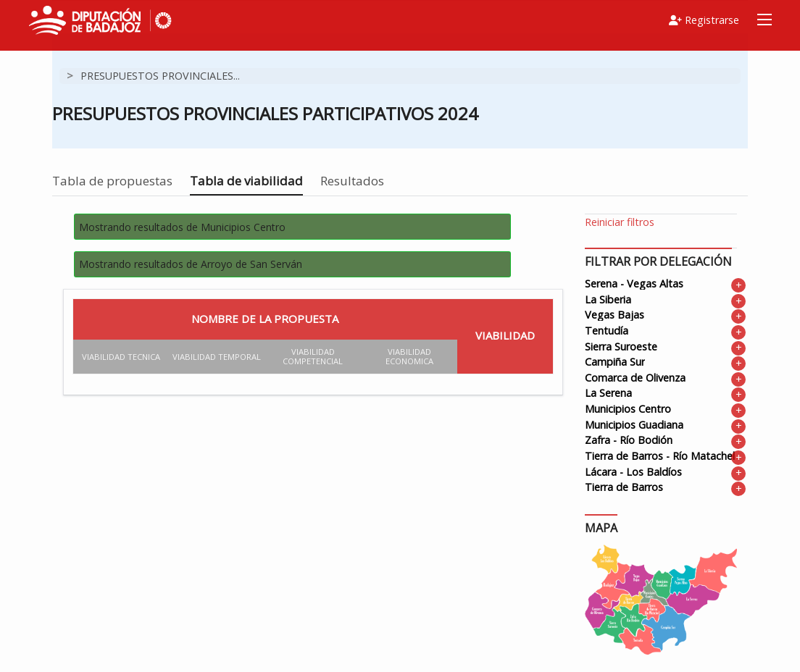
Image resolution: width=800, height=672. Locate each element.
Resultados (352, 181)
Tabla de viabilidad (246, 181)
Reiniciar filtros (620, 222)
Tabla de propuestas (112, 181)
